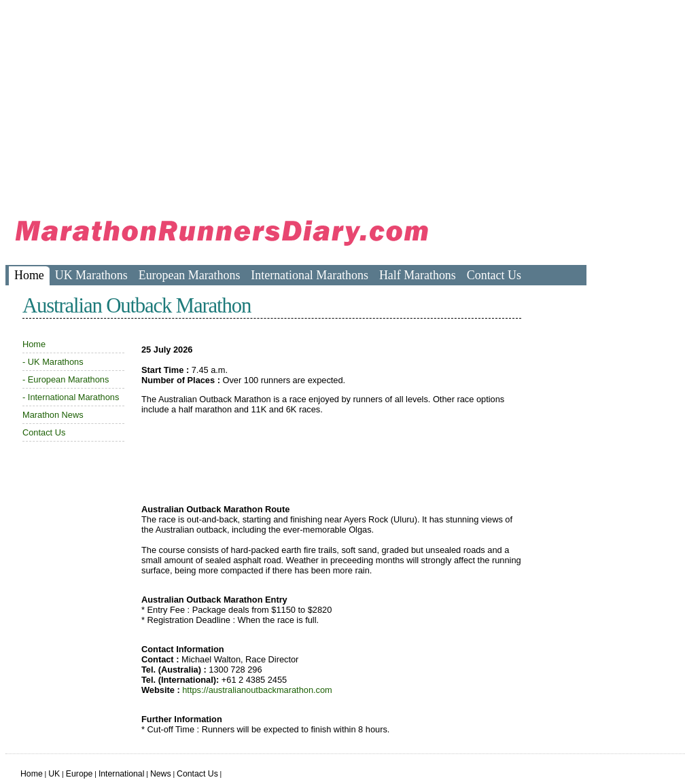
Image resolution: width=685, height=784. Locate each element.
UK (54, 774)
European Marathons (190, 275)
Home (29, 275)
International (122, 774)
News (161, 774)
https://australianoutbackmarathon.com (257, 690)
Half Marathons (418, 275)
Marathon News (53, 415)
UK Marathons (91, 275)
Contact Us (494, 275)
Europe (80, 774)
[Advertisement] (253, 102)
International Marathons (310, 275)
